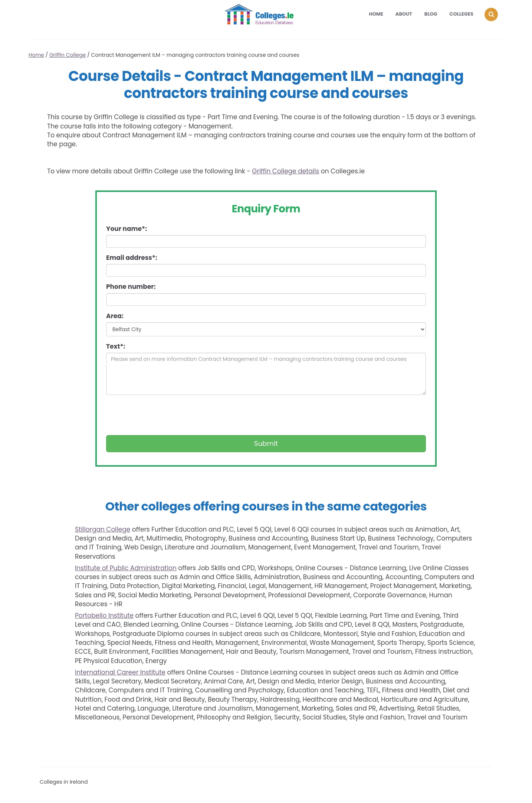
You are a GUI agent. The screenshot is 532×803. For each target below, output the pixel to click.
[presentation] (162, 415)
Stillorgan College (103, 529)
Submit (266, 443)
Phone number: (131, 287)
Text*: (116, 346)
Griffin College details (285, 171)
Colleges (462, 14)
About (404, 14)
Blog (431, 14)
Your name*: (127, 229)
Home (376, 14)
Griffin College (68, 55)
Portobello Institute (104, 616)
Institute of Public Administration (126, 568)
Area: (115, 316)
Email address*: (132, 258)
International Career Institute (120, 672)
